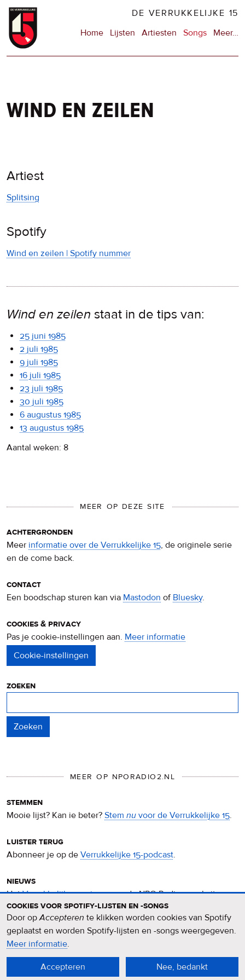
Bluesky (188, 598)
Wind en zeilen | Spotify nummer (69, 253)
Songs (195, 33)
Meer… (226, 33)
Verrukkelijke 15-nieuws (68, 894)
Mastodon (142, 598)
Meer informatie (155, 637)
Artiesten (159, 33)
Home (92, 33)
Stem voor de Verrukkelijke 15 (167, 815)
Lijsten (122, 33)
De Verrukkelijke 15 (185, 13)
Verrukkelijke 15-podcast (127, 855)
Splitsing (23, 198)
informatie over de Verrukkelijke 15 (95, 545)
